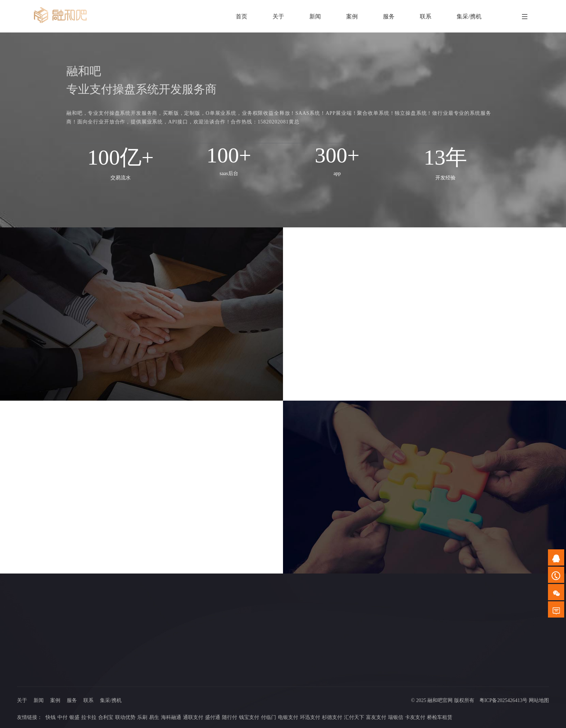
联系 (88, 700)
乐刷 (142, 717)
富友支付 (376, 717)
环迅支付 (310, 717)
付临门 (269, 717)
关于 (22, 700)
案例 (55, 700)
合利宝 (106, 717)
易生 (154, 717)
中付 (62, 717)
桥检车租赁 (440, 717)
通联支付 (193, 717)
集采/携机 (111, 700)
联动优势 (125, 717)
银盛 (74, 717)
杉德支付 (332, 717)
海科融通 (171, 717)
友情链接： (30, 717)
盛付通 (213, 717)
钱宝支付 (249, 717)
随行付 (230, 717)
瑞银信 (396, 717)
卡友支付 (415, 717)
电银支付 (288, 717)
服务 (72, 700)
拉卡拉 (89, 717)
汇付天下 (354, 717)
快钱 (51, 717)
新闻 (39, 700)
